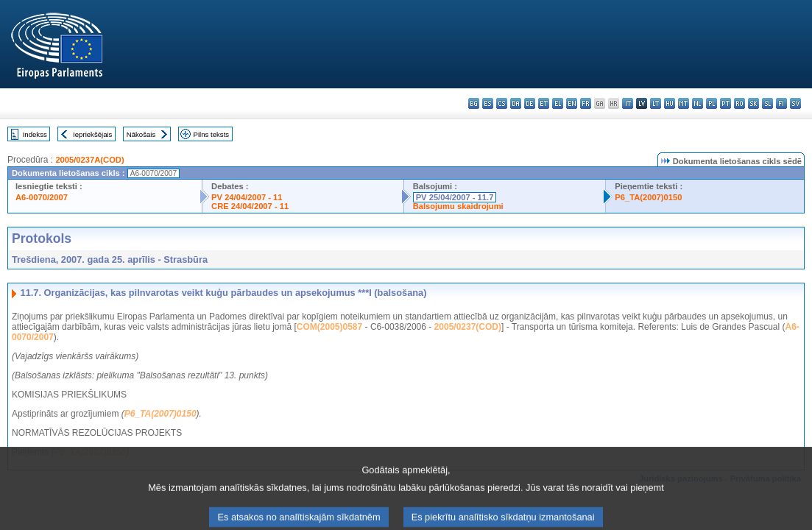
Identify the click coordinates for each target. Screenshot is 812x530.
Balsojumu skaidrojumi (458, 206)
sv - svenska (795, 103)
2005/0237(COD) (468, 327)
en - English (572, 103)
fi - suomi (781, 103)
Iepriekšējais (92, 134)
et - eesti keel (544, 103)
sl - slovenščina (767, 103)
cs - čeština (502, 103)
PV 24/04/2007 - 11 (247, 197)
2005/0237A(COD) (89, 160)
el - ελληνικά (558, 103)
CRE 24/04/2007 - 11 (250, 206)
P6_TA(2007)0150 (648, 197)
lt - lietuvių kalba (656, 103)
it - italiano (628, 103)
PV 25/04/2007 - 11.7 (455, 197)
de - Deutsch (530, 103)
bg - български (474, 103)
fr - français (586, 103)
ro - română (739, 103)
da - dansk (516, 103)
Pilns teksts (212, 134)
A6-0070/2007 (42, 197)
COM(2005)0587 (329, 327)
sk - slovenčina (753, 103)
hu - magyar (670, 103)
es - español (488, 103)
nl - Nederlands (698, 103)
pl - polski (712, 103)
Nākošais (141, 134)
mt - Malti (684, 103)
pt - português (725, 103)
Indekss (35, 134)
